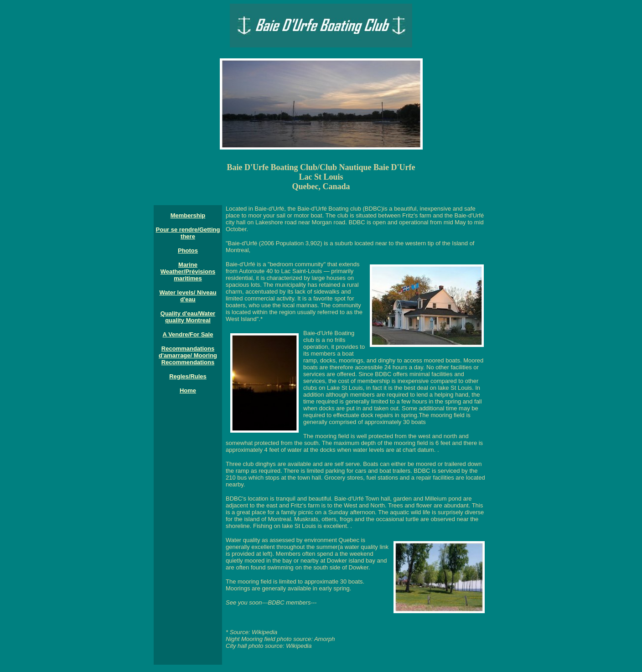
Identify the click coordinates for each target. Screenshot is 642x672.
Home (188, 390)
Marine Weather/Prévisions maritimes (188, 271)
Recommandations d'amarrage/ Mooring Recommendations (188, 355)
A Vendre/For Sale (188, 334)
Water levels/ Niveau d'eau (188, 296)
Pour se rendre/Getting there (188, 233)
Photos (188, 251)
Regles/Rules (188, 376)
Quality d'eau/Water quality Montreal (188, 317)
